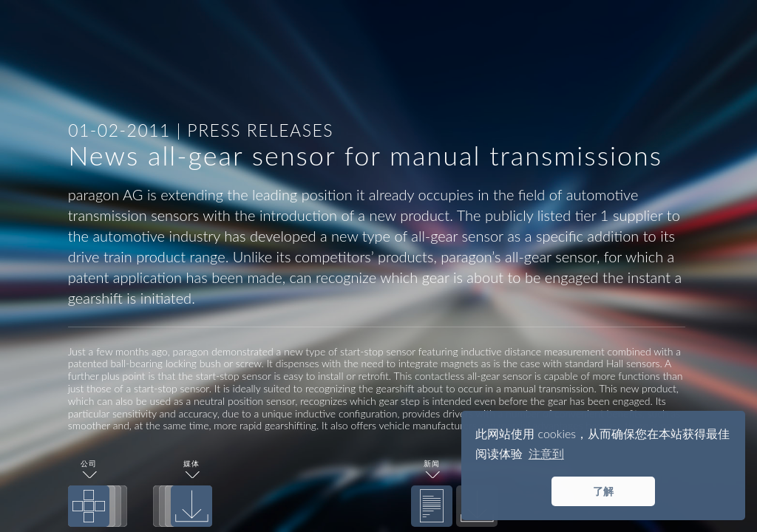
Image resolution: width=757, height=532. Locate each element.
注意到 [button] (546, 453)
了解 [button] (603, 491)
